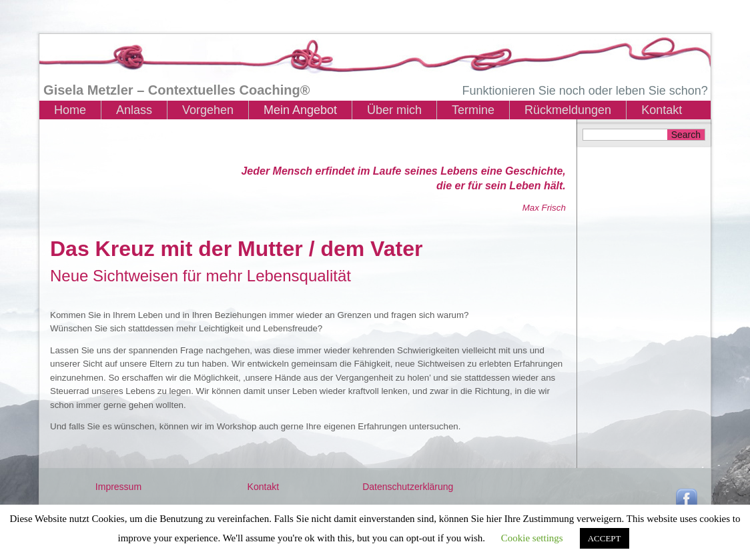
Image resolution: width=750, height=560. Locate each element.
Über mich (394, 110)
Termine (473, 110)
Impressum (118, 487)
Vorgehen (208, 110)
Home (70, 110)
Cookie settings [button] (532, 538)
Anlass (134, 110)
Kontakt (662, 110)
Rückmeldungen (568, 110)
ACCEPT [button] (605, 538)
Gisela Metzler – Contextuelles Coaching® (176, 90)
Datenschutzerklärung (408, 487)
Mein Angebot (300, 110)
